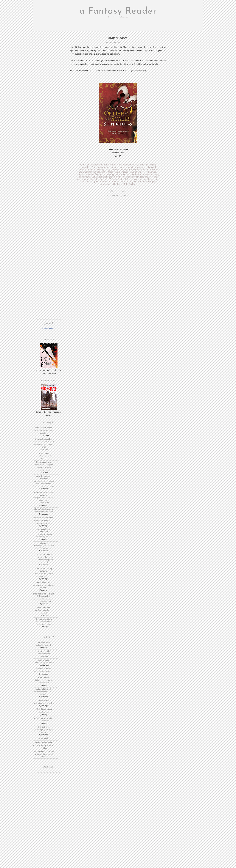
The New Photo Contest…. (44, 671)
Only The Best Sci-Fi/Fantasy (44, 477)
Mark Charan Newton (44, 718)
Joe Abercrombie (44, 651)
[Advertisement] (49, 87)
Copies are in (44, 721)
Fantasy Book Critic (44, 439)
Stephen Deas (44, 727)
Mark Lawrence (44, 642)
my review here (138, 71)
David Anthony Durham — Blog (44, 747)
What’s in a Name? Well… (44, 703)
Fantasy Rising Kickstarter (44, 663)
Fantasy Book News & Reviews (44, 494)
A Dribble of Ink (44, 582)
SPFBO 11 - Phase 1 (44, 645)
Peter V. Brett (44, 660)
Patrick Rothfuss (44, 669)
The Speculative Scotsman (44, 530)
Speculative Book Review (44, 518)
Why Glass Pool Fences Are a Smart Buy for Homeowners (44, 500)
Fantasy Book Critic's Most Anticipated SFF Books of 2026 (44, 444)
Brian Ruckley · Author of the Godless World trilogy (44, 754)
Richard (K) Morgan (44, 709)
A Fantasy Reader (48, 329)
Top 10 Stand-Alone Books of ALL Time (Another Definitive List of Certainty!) (44, 484)
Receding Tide (44, 712)
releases (122, 191)
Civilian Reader (44, 608)
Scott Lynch (44, 738)
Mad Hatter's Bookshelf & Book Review (44, 595)
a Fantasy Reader (118, 11)
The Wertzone (44, 453)
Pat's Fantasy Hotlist (44, 428)
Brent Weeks (44, 678)
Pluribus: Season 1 (44, 456)
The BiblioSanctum (44, 619)
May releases (118, 38)
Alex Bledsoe (44, 701)
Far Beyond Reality (44, 554)
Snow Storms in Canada (44, 512)
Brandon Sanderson (44, 742)
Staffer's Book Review (44, 509)
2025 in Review (44, 654)
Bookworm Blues (44, 462)
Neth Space (44, 543)
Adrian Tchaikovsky (44, 689)
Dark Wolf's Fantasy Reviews (44, 570)
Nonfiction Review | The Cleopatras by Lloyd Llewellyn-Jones (44, 467)
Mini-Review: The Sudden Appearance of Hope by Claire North (44, 560)
